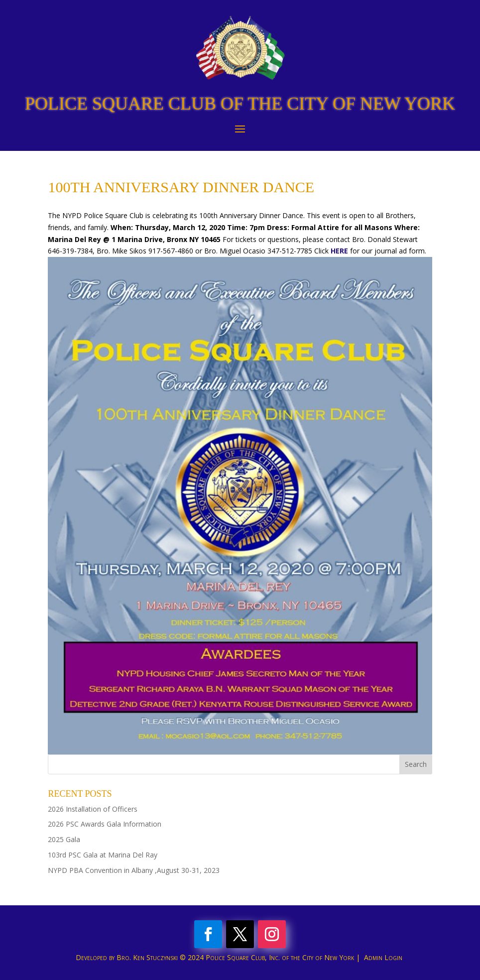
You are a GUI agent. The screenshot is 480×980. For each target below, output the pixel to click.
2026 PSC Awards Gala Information (105, 824)
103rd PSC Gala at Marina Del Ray (103, 855)
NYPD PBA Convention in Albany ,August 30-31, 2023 (134, 870)
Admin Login (383, 957)
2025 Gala (64, 839)
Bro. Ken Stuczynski (147, 957)
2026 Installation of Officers (93, 809)
